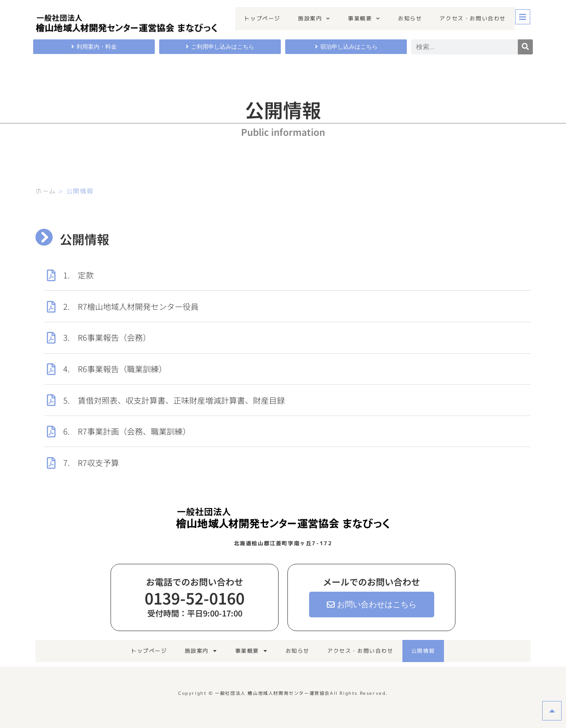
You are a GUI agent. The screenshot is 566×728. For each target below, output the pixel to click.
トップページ (262, 18)
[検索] (525, 47)
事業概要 (364, 19)
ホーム (46, 191)
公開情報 (423, 651)
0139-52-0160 (195, 598)
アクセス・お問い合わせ (473, 18)
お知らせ (410, 18)
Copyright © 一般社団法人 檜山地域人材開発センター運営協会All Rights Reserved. (283, 693)
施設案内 (314, 19)
